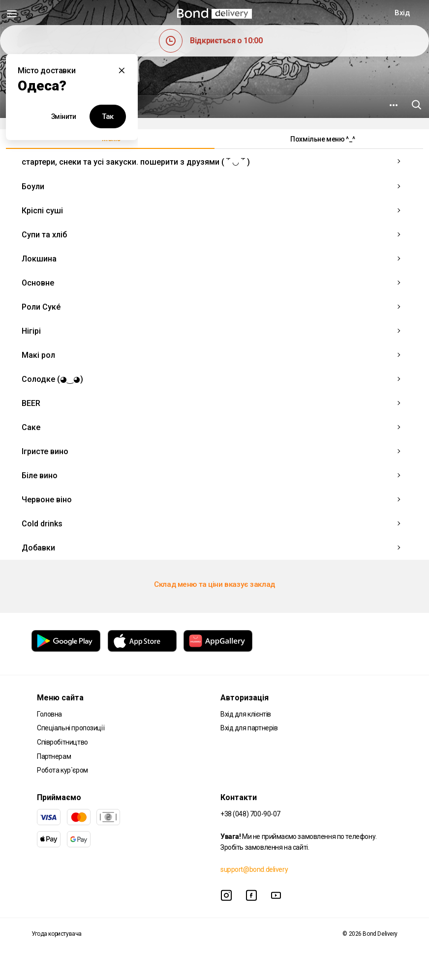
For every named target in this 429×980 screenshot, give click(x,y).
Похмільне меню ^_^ (322, 139)
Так (108, 116)
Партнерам (54, 756)
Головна (49, 714)
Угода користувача (57, 934)
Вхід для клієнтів (246, 714)
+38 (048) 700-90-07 (250, 814)
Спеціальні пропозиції (71, 728)
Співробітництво (62, 742)
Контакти (239, 797)
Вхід (402, 13)
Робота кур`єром (62, 770)
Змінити (64, 116)
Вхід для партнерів (249, 728)
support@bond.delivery (254, 869)
